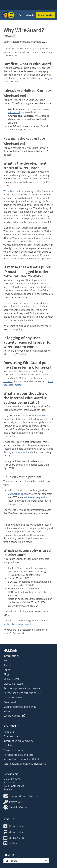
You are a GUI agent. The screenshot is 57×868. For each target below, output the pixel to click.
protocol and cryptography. (18, 624)
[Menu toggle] (11, 15)
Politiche (9, 732)
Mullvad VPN (11, 679)
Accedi (30, 15)
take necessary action (36, 497)
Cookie (8, 745)
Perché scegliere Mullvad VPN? (22, 693)
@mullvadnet (14, 826)
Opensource (11, 736)
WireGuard (10, 36)
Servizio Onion (15, 807)
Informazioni (11, 656)
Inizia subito (45, 15)
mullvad (11, 843)
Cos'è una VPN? (13, 697)
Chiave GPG (13, 802)
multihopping (15, 329)
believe (11, 191)
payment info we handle (21, 452)
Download (10, 702)
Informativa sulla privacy (18, 741)
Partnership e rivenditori (18, 755)
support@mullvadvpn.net (22, 796)
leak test (8, 381)
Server (7, 665)
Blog (6, 674)
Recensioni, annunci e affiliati (21, 759)
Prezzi (7, 670)
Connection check (18, 494)
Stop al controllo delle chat (20, 707)
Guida (7, 660)
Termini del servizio (15, 750)
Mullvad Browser (14, 684)
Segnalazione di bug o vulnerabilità (25, 764)
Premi (7, 711)
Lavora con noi (14, 716)
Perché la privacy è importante (22, 688)
